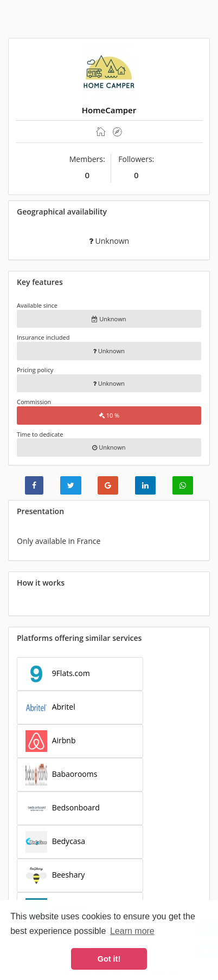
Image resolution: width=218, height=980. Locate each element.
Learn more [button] (132, 931)
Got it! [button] (109, 959)
